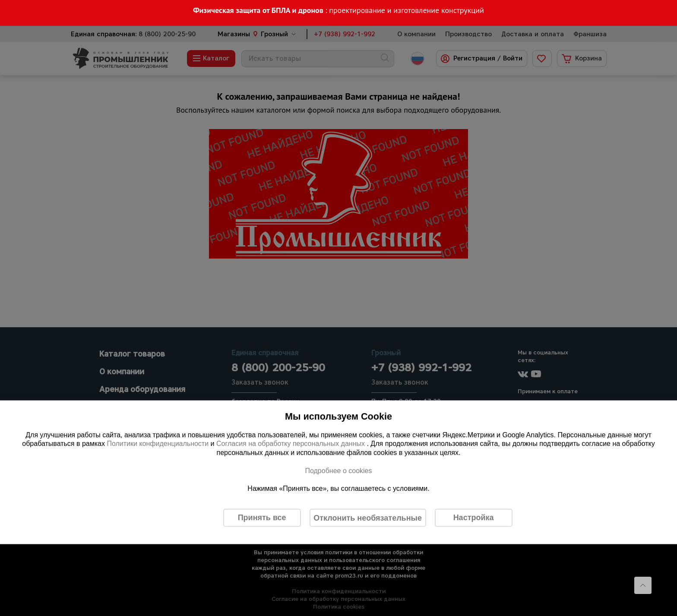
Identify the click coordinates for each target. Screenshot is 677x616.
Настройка (474, 518)
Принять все (262, 518)
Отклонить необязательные (368, 518)
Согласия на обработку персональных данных (292, 444)
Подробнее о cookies (338, 470)
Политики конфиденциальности (158, 444)
